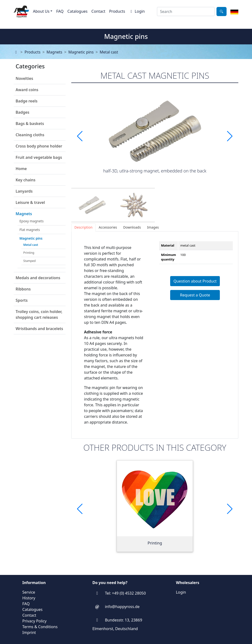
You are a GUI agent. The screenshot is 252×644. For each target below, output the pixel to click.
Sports (22, 300)
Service (29, 592)
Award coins (27, 90)
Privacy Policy (34, 621)
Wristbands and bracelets (39, 329)
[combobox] (186, 12)
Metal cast (109, 52)
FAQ (60, 11)
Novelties (24, 78)
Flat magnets (30, 230)
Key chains (26, 180)
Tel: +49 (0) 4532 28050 (125, 593)
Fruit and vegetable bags (39, 157)
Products (117, 11)
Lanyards (24, 191)
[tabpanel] (155, 335)
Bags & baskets (30, 124)
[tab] (83, 227)
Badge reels (27, 101)
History (29, 598)
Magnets (54, 52)
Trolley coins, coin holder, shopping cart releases (39, 314)
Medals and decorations (38, 278)
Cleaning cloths (30, 135)
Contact (98, 11)
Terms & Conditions (40, 627)
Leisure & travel (30, 202)
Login (137, 11)
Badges (22, 112)
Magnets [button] (24, 214)
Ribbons (23, 289)
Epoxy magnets (32, 221)
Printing (29, 253)
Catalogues (78, 11)
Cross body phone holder (39, 146)
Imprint (29, 632)
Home (21, 169)
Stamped (29, 261)
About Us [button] (41, 11)
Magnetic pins (81, 52)
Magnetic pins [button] (31, 238)
